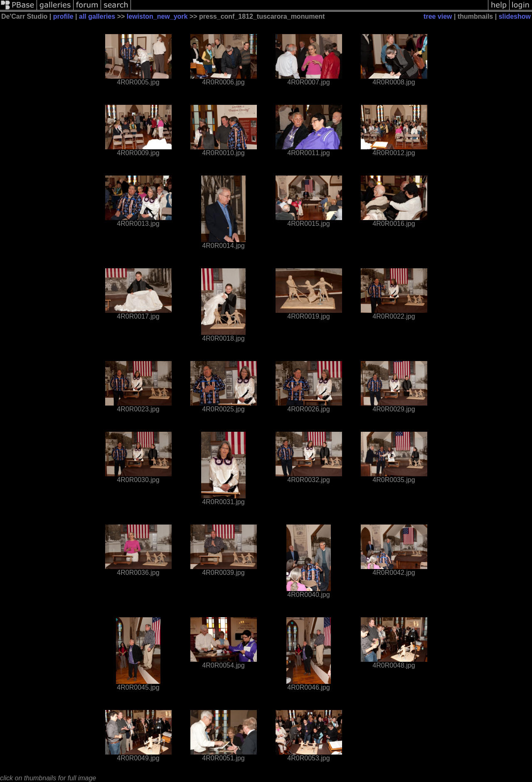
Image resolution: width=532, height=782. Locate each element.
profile (63, 16)
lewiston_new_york (157, 16)
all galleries (97, 16)
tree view (438, 16)
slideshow (515, 16)
